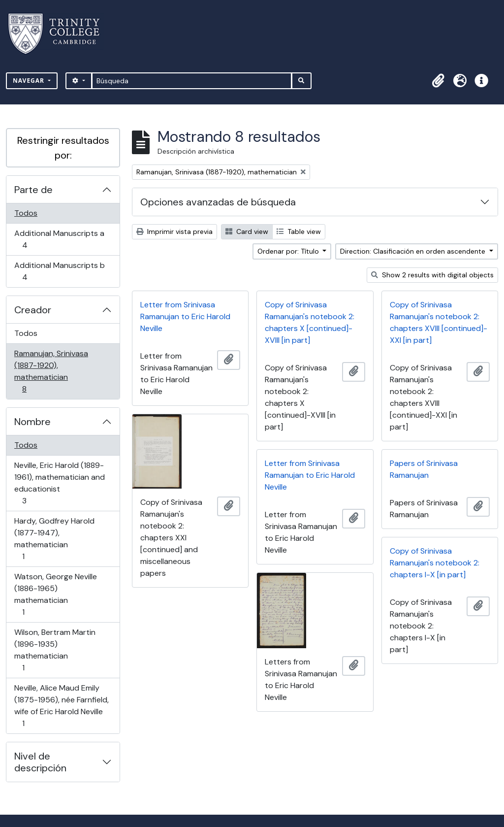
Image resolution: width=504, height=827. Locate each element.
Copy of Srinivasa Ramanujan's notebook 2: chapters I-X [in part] (435, 563)
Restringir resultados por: (63, 148)
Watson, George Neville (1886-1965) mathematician (55, 594)
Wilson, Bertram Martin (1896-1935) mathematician (55, 650)
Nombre (32, 422)
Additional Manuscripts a (59, 239)
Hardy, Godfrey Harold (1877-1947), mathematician (54, 539)
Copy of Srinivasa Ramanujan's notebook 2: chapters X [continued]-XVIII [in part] (310, 322)
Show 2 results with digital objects (432, 275)
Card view (247, 232)
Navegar (30, 81)
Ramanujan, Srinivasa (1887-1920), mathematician (51, 371)
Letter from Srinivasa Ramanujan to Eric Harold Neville (185, 316)
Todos (26, 213)
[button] (438, 81)
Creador (33, 310)
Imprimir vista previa (174, 232)
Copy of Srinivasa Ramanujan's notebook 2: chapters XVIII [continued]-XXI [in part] (439, 322)
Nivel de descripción (40, 762)
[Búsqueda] (192, 81)
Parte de (33, 190)
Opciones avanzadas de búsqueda (218, 202)
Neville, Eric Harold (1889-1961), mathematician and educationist (59, 483)
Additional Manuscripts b (59, 271)
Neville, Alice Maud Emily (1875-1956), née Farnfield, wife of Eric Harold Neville (61, 706)
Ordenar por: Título (289, 251)
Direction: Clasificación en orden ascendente (414, 251)
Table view (299, 232)
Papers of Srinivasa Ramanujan (424, 469)
